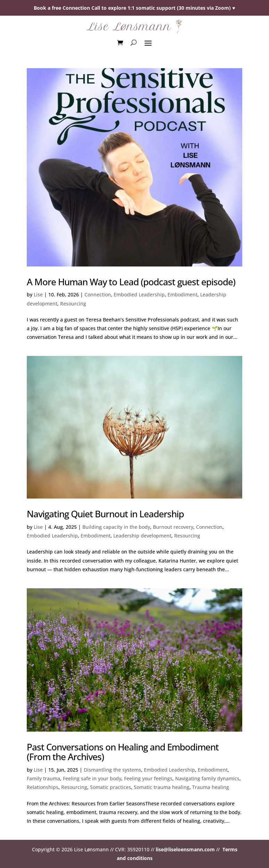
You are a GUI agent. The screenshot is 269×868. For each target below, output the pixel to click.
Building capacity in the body (116, 527)
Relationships (43, 787)
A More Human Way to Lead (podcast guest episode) (131, 282)
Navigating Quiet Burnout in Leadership (105, 514)
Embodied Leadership (139, 294)
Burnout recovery (173, 527)
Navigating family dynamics (207, 778)
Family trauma (43, 778)
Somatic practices (111, 787)
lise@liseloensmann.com (185, 849)
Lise (38, 294)
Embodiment (182, 294)
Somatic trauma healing (162, 787)
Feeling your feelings (148, 778)
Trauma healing (211, 787)
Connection (98, 294)
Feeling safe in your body (92, 778)
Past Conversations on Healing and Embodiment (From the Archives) (123, 752)
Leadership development (142, 536)
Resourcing (73, 304)
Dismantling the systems (112, 770)
